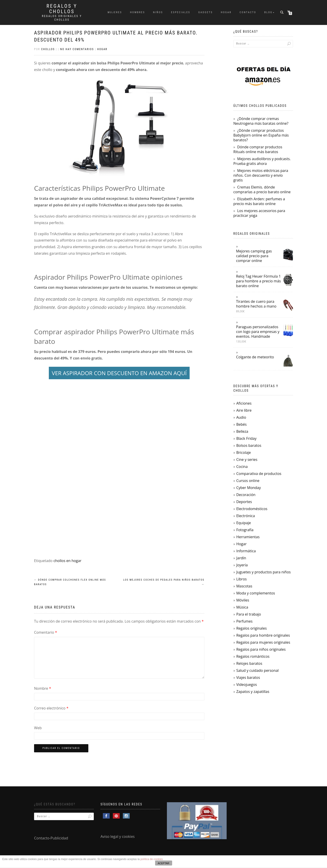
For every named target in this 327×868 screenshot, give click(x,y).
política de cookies (152, 859)
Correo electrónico (51, 708)
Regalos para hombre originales (263, 635)
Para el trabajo (249, 614)
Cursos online (248, 481)
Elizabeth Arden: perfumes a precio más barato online (259, 201)
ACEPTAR (163, 863)
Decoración (246, 495)
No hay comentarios (77, 49)
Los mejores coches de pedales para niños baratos (164, 582)
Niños (158, 12)
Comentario (46, 632)
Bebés (241, 424)
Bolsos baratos (249, 445)
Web (38, 728)
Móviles (243, 600)
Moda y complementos (256, 593)
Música (242, 607)
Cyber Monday (248, 488)
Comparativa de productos (259, 474)
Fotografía (245, 530)
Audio (241, 417)
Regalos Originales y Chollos (62, 18)
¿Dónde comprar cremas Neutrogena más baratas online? (261, 121)
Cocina (242, 467)
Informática (246, 551)
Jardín (241, 558)
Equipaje (243, 523)
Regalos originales (251, 628)
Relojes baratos (249, 663)
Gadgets (206, 12)
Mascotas (244, 586)
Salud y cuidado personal (257, 670)
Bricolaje (243, 452)
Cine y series (247, 460)
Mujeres (115, 12)
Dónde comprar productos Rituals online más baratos (258, 149)
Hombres (138, 12)
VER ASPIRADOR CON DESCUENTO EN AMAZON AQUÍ (119, 373)
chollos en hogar (67, 561)
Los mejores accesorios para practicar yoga (259, 213)
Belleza (242, 431)
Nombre (43, 688)
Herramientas (248, 537)
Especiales (181, 12)
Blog (268, 12)
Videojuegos (246, 685)
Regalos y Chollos (62, 9)
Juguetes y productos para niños (263, 572)
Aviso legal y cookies (118, 836)
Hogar (226, 12)
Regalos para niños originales (261, 649)
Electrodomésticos (252, 509)
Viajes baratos (248, 677)
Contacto (248, 12)
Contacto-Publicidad (51, 838)
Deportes (244, 502)
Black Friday (246, 438)
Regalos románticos (253, 656)
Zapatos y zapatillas (253, 692)
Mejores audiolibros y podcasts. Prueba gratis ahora (262, 161)
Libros (241, 579)
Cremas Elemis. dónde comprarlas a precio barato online (262, 189)
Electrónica (245, 516)
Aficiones (244, 403)
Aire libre (244, 410)
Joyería (242, 565)
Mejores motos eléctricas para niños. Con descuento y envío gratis (261, 175)
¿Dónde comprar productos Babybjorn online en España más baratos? (261, 135)
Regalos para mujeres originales (263, 642)
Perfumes (244, 621)
